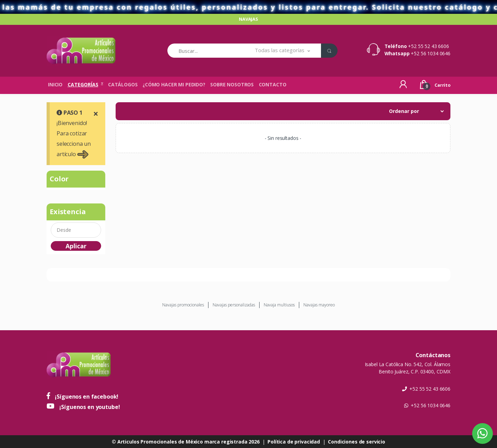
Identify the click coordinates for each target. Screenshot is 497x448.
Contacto (273, 84)
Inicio (55, 84)
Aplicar (76, 246)
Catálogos (123, 84)
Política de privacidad (294, 442)
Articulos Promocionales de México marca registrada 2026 (188, 442)
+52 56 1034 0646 (431, 53)
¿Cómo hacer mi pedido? (174, 84)
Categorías (83, 84)
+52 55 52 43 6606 (428, 46)
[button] (282, 51)
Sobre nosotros (232, 84)
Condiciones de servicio (357, 442)
